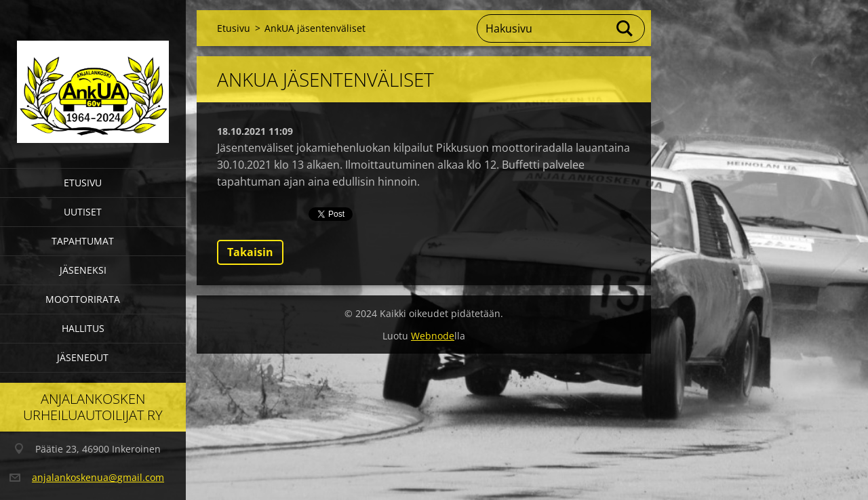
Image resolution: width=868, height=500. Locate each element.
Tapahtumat (83, 241)
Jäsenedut (83, 357)
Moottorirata (83, 299)
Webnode (433, 336)
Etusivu (83, 183)
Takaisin (250, 252)
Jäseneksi (83, 270)
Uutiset (83, 212)
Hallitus (83, 328)
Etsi (625, 28)
